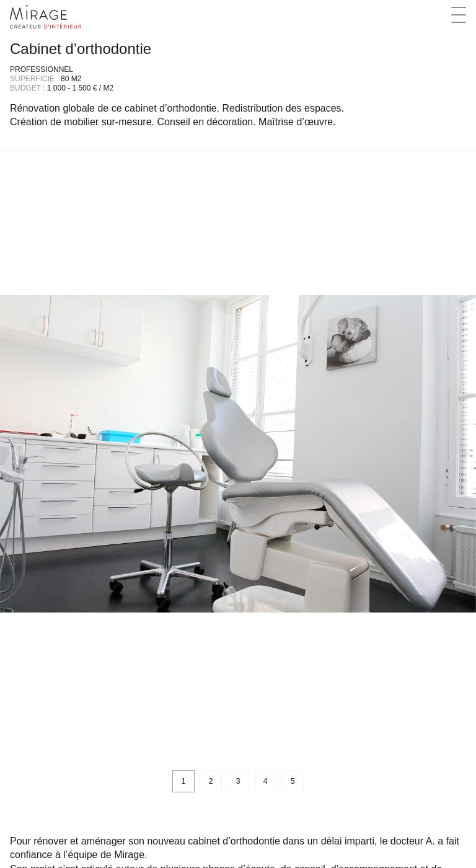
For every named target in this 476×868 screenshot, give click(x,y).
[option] (238, 454)
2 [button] (211, 781)
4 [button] (266, 781)
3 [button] (238, 781)
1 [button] (184, 781)
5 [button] (293, 781)
